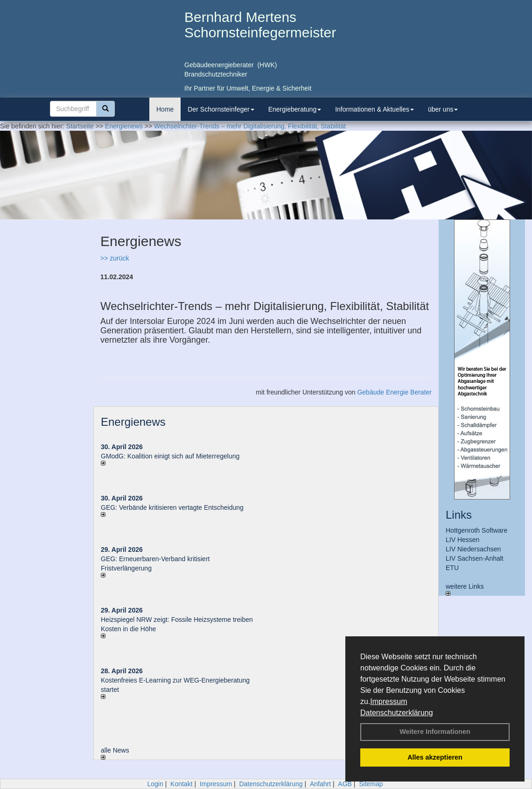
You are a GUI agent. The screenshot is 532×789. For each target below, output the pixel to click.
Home (165, 109)
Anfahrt (320, 784)
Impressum (388, 701)
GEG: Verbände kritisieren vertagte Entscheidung (172, 507)
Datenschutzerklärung (397, 713)
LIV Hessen (462, 540)
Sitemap (371, 784)
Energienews (133, 422)
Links (459, 515)
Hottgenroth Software (476, 530)
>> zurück (115, 258)
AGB (345, 784)
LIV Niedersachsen (473, 549)
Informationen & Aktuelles (374, 109)
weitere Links (465, 589)
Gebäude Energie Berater (394, 392)
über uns (443, 109)
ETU (452, 568)
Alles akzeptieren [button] (435, 757)
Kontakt (181, 784)
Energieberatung (295, 109)
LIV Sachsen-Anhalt (475, 558)
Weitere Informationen (435, 732)
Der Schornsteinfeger (221, 109)
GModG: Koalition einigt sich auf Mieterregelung (170, 456)
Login (155, 784)
